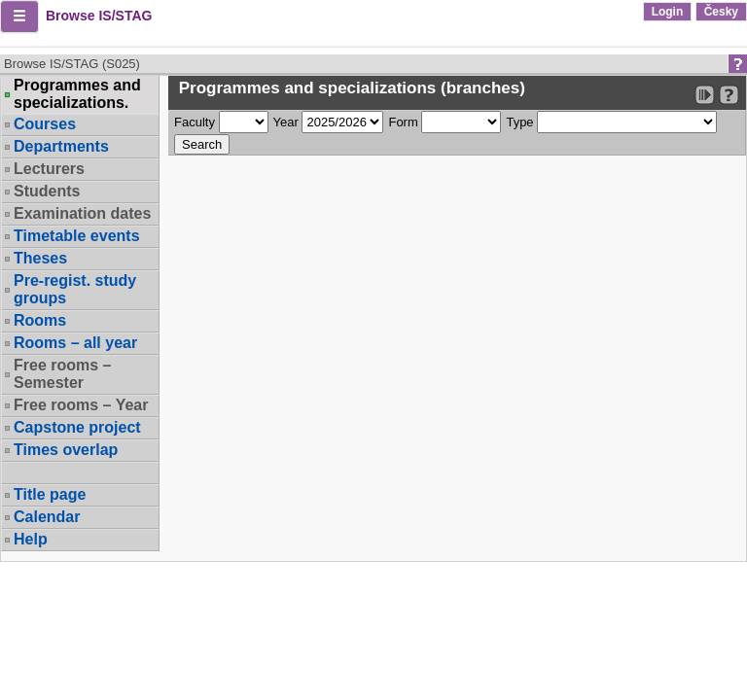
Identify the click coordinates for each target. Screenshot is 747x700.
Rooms (40, 320)
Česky (721, 12)
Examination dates (82, 213)
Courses (45, 124)
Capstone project (77, 427)
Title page (50, 494)
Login (668, 12)
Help (31, 539)
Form (403, 122)
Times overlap (66, 450)
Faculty (195, 122)
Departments (61, 146)
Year (286, 122)
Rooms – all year (75, 343)
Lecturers (49, 169)
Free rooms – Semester (62, 374)
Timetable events (77, 236)
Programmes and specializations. (77, 94)
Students (47, 191)
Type (519, 122)
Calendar (47, 517)
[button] (19, 17)
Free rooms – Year (81, 405)
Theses (40, 258)
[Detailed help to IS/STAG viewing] (729, 95)
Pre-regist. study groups (75, 289)
